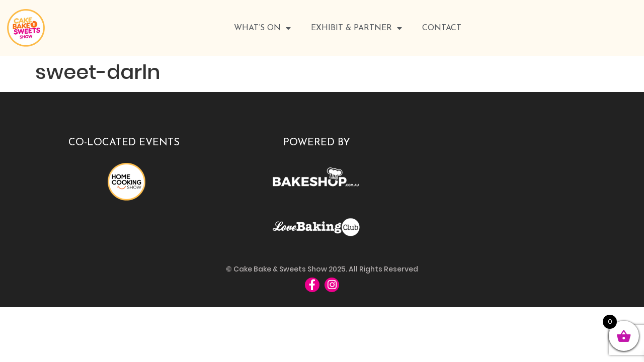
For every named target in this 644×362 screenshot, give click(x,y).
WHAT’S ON (262, 28)
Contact (442, 28)
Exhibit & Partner (356, 28)
